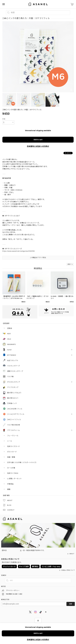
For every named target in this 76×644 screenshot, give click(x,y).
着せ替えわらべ (13, 398)
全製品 (10, 328)
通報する (70, 264)
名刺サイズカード (14, 446)
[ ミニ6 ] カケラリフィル (16, 414)
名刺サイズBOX (13, 473)
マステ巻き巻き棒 (14, 425)
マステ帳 (10, 377)
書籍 (9, 489)
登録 (71, 604)
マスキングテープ (13, 366)
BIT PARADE (12, 355)
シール (10, 441)
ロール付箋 (11, 468)
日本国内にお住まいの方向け (38, 146)
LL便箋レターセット (14, 479)
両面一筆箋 (11, 457)
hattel (9, 350)
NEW (9, 334)
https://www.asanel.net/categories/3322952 (19, 251)
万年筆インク (12, 403)
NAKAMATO (11, 344)
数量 (4, 119)
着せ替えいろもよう (14, 393)
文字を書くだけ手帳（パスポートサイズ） (22, 462)
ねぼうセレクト (13, 360)
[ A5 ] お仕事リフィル (15, 409)
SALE (9, 339)
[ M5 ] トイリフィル (14, 420)
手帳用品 (10, 484)
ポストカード (12, 452)
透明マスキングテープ (15, 371)
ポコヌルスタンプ (14, 382)
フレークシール (13, 436)
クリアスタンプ (13, 387)
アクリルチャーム (13, 430)
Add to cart (38, 140)
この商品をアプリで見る (38, 258)
